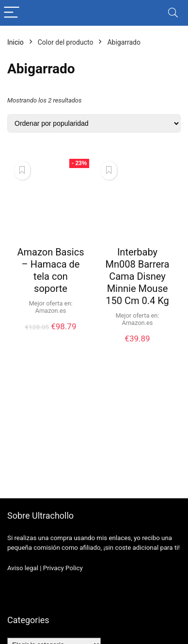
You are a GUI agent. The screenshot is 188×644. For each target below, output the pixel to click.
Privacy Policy (63, 568)
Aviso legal (23, 568)
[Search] (173, 13)
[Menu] (12, 13)
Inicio (16, 42)
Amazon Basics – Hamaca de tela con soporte (51, 270)
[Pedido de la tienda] (94, 123)
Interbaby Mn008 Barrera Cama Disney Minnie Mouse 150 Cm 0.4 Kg (138, 276)
